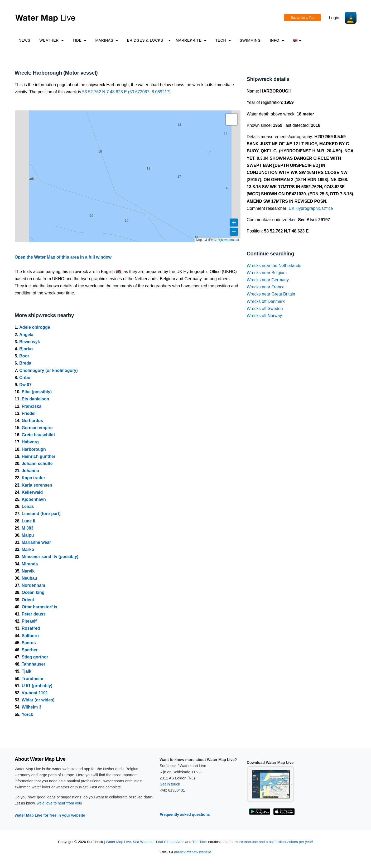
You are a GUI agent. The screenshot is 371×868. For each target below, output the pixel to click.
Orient (28, 600)
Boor (24, 356)
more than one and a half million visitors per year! (274, 842)
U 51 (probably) (37, 686)
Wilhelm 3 (32, 707)
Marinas (107, 40)
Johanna (30, 471)
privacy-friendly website (193, 852)
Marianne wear (36, 542)
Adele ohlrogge (35, 327)
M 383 (27, 528)
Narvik (28, 571)
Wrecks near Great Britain (271, 294)
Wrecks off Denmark (266, 301)
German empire (37, 428)
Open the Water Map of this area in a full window (63, 257)
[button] (232, 119)
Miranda (30, 564)
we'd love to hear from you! (60, 803)
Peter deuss (34, 614)
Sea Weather (143, 842)
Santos (29, 643)
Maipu (28, 535)
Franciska (32, 406)
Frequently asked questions (185, 814)
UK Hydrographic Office (311, 208)
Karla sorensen (37, 485)
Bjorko (26, 349)
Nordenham (33, 585)
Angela (26, 335)
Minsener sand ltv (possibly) (50, 557)
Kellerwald (32, 492)
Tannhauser (33, 664)
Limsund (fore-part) (41, 514)
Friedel (28, 413)
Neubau (29, 578)
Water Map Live (118, 842)
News (25, 40)
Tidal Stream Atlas (170, 842)
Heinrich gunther (38, 456)
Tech (223, 40)
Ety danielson (35, 399)
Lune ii (28, 521)
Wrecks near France (266, 287)
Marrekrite (191, 40)
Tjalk (26, 671)
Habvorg (30, 442)
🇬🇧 (297, 40)
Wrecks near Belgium (267, 273)
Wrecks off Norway (264, 316)
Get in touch (170, 784)
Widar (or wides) (38, 700)
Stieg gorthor (35, 657)
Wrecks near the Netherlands (274, 266)
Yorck (27, 714)
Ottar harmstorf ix (39, 607)
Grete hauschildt (38, 435)
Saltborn (30, 636)
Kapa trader (33, 478)
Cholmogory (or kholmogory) (48, 370)
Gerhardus (32, 421)
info (277, 40)
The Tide (199, 842)
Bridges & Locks (145, 40)
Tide (79, 40)
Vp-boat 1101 (35, 693)
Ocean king (33, 592)
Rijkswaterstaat (228, 240)
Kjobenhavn (34, 499)
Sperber (30, 650)
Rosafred (31, 628)
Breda (25, 363)
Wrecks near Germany (268, 280)
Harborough (34, 449)
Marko (28, 549)
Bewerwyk (30, 342)
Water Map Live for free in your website (50, 815)
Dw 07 (25, 385)
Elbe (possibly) (37, 392)
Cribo (25, 378)
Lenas (28, 506)
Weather (52, 40)
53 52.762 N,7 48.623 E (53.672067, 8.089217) (126, 92)
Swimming (250, 40)
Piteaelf (29, 621)
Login (334, 18)
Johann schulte (37, 464)
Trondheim (32, 679)
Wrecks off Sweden (265, 309)
